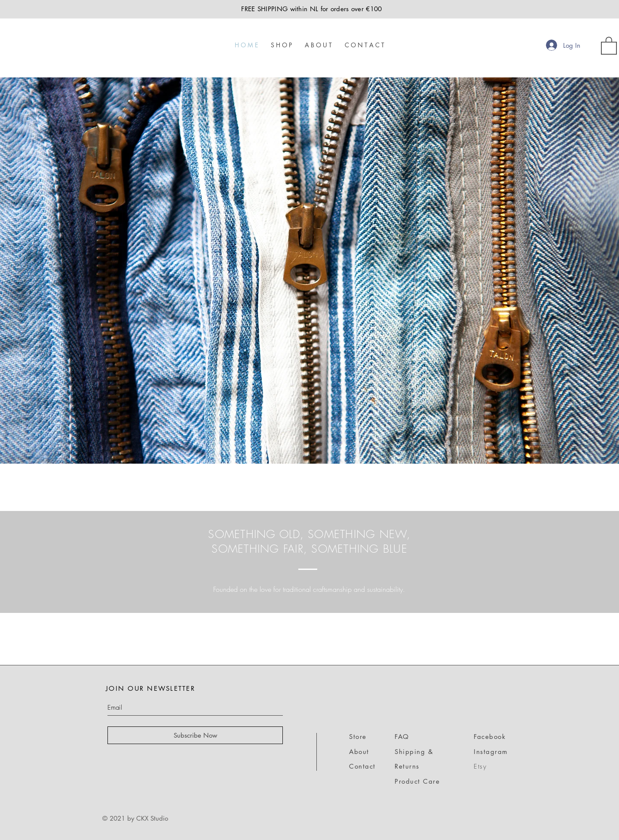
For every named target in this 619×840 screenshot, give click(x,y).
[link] (609, 45)
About (359, 752)
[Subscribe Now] (195, 735)
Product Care (417, 781)
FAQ (402, 737)
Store (358, 737)
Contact (362, 766)
